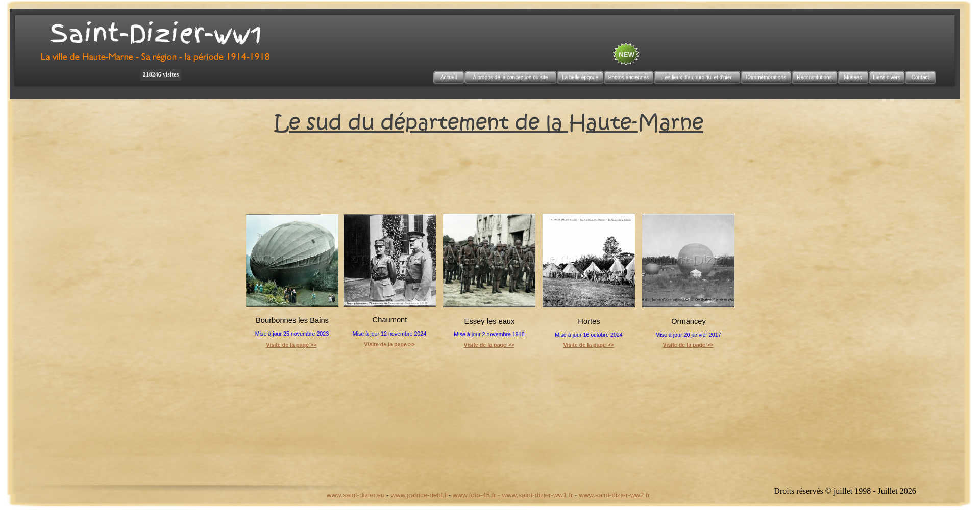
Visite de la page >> (389, 344)
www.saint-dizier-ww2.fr (614, 495)
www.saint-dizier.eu (356, 495)
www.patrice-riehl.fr (419, 495)
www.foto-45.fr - (476, 495)
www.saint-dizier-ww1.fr (538, 495)
